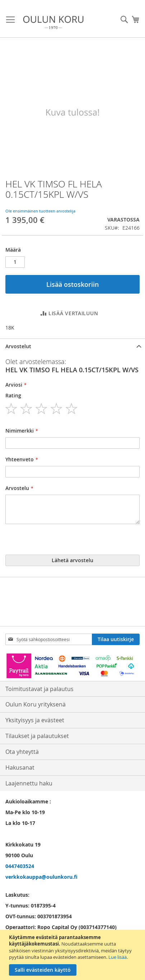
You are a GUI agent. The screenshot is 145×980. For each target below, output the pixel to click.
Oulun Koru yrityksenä (36, 704)
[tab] (72, 346)
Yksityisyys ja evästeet (35, 720)
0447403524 (20, 866)
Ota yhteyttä (22, 752)
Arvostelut (18, 346)
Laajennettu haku (29, 783)
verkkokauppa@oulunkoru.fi (41, 877)
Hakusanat (20, 767)
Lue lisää (118, 957)
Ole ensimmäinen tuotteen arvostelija (40, 211)
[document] (73, 955)
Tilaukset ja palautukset (37, 736)
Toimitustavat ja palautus (39, 689)
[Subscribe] (116, 639)
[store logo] (53, 22)
